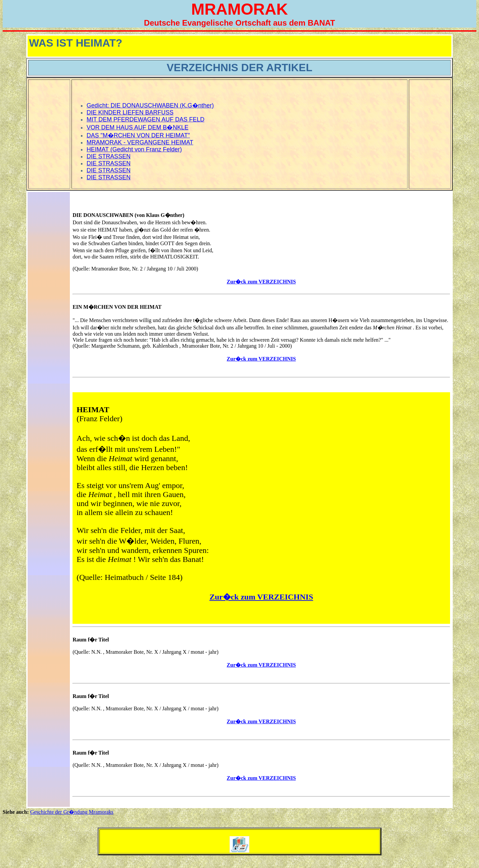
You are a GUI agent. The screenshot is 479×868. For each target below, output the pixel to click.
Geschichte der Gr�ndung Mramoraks (72, 812)
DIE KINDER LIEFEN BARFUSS (130, 112)
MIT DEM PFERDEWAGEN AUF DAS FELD (145, 119)
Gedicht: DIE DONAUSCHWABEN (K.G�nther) (150, 105)
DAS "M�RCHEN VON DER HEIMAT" (138, 135)
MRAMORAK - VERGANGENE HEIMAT (140, 142)
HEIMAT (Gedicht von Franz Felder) (134, 149)
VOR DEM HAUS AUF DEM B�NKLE (137, 127)
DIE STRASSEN (108, 156)
